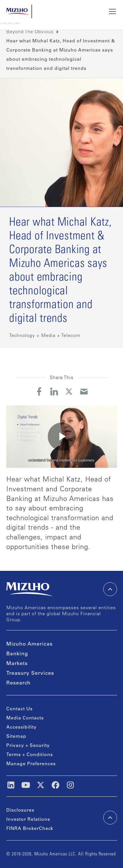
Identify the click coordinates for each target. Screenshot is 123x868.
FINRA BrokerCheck (30, 829)
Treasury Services (30, 674)
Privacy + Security (28, 746)
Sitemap (16, 737)
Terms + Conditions (30, 755)
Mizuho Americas (29, 644)
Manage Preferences (31, 764)
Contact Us (19, 709)
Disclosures (20, 810)
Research (18, 683)
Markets (17, 664)
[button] (111, 11)
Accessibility (21, 727)
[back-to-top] (110, 818)
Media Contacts (25, 718)
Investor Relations (28, 820)
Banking (17, 654)
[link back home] (29, 589)
